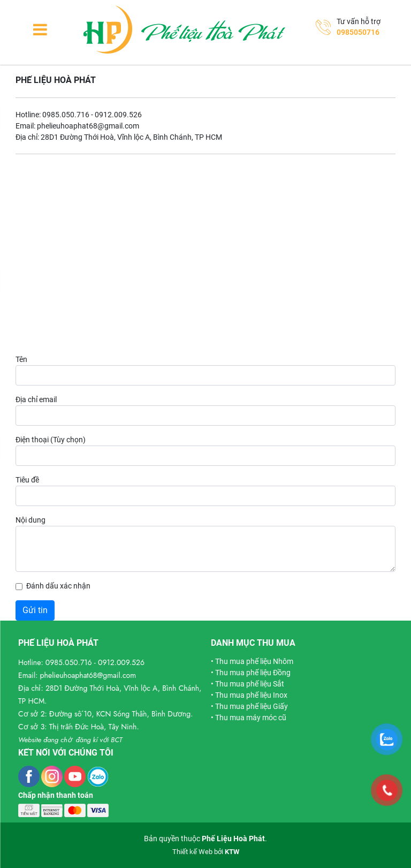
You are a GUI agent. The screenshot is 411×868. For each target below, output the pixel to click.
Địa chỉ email (36, 399)
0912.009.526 (121, 662)
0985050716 (358, 32)
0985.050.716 (69, 662)
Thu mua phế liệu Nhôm (254, 661)
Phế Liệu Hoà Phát (233, 839)
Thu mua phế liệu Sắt (250, 684)
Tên (21, 359)
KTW (232, 852)
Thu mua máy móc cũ (251, 718)
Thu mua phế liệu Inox (251, 695)
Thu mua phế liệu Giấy (252, 706)
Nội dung (31, 520)
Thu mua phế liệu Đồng (253, 673)
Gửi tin (35, 610)
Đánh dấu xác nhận (58, 586)
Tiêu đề (27, 480)
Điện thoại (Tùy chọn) (51, 440)
